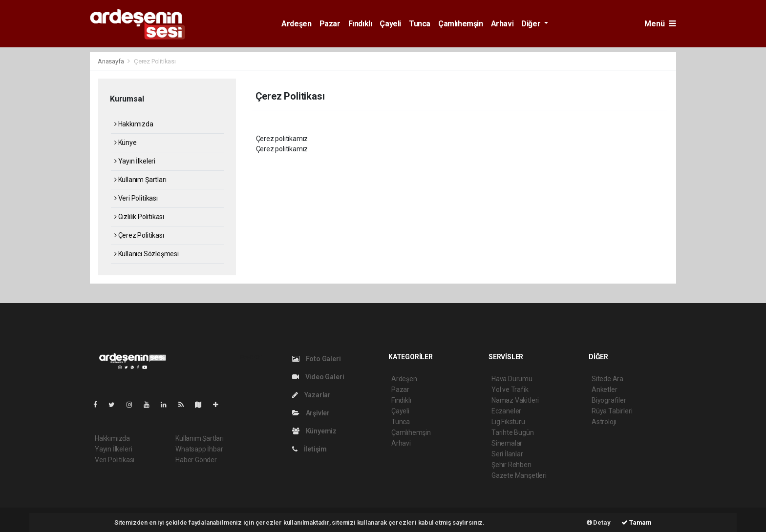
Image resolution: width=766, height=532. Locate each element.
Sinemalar (507, 443)
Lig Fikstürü (508, 422)
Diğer (532, 24)
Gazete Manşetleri (519, 475)
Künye (126, 143)
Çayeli (390, 24)
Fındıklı (360, 24)
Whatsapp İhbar (199, 449)
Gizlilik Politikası (139, 217)
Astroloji (604, 422)
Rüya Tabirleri (612, 411)
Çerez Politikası (155, 61)
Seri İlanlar (507, 454)
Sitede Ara (607, 379)
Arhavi (502, 24)
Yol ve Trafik (510, 389)
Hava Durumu (512, 379)
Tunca (420, 24)
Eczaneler (506, 411)
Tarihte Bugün (513, 432)
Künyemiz (314, 431)
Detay (599, 522)
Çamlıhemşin (461, 24)
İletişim (309, 449)
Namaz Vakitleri (515, 400)
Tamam (637, 522)
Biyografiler (609, 400)
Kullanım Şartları (140, 180)
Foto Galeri (317, 359)
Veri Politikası (136, 198)
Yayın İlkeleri (135, 161)
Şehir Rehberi (511, 465)
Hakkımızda (134, 124)
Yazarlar (311, 395)
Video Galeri (318, 377)
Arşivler (311, 413)
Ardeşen (296, 24)
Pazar (330, 24)
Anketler (604, 389)
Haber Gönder (196, 460)
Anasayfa (111, 61)
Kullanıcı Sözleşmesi (147, 254)
